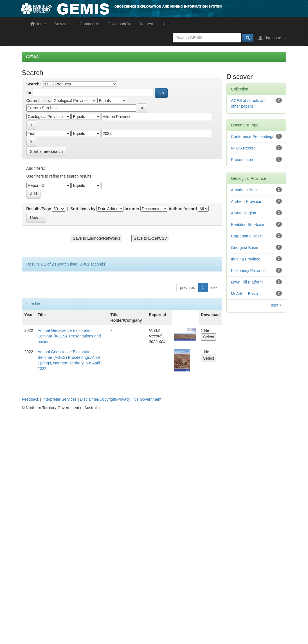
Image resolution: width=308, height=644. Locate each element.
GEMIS (32, 57)
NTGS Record (243, 148)
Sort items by (83, 209)
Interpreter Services (59, 399)
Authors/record (183, 209)
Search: (34, 84)
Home (38, 24)
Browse (63, 24)
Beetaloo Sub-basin (248, 225)
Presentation (242, 160)
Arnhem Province (246, 201)
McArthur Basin (244, 294)
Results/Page (39, 209)
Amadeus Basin (245, 190)
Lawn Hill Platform (247, 282)
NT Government (147, 399)
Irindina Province (246, 259)
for (29, 93)
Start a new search (47, 151)
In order (132, 209)
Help (166, 24)
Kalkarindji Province (248, 271)
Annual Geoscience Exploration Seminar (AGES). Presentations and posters (69, 336)
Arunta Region (244, 213)
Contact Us (89, 24)
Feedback (31, 399)
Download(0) (119, 24)
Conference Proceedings (253, 137)
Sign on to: (272, 38)
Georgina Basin (245, 248)
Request (146, 24)
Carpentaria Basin (247, 236)
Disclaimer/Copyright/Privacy (105, 399)
